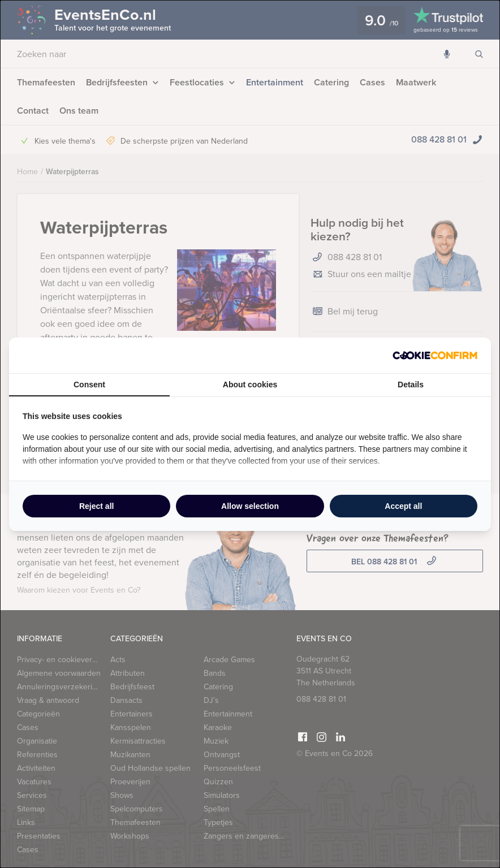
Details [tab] (411, 385)
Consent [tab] (89, 385)
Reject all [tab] (96, 506)
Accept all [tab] (403, 506)
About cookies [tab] (250, 385)
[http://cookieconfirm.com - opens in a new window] (435, 355)
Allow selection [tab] (250, 506)
